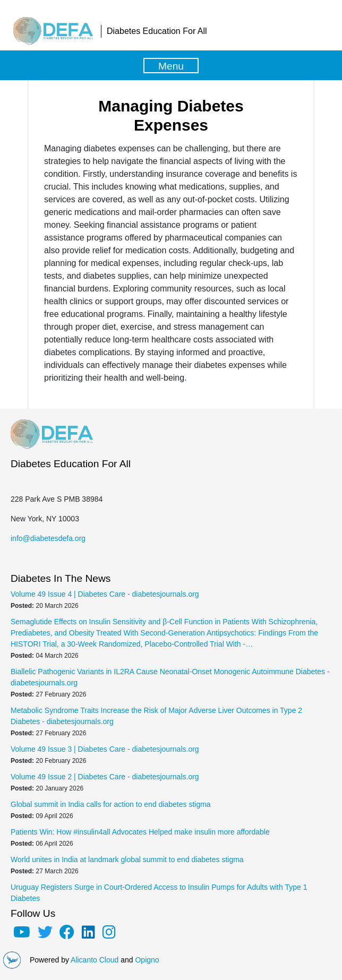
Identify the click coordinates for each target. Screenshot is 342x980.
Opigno (147, 960)
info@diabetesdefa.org (48, 538)
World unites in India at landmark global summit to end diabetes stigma (127, 859)
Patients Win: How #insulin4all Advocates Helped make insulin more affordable (140, 832)
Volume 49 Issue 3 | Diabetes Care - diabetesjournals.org (105, 749)
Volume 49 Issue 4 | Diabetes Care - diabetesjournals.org (105, 594)
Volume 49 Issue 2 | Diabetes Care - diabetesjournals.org (105, 777)
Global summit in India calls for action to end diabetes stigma (111, 804)
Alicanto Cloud (95, 960)
